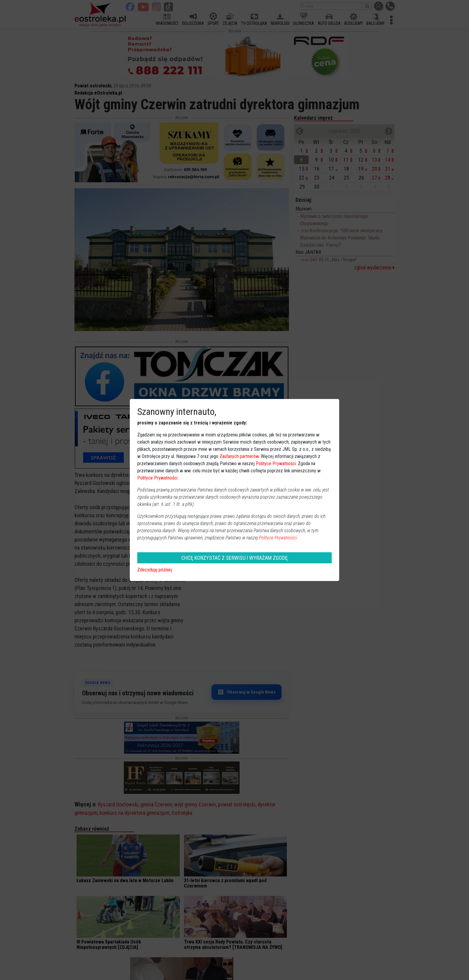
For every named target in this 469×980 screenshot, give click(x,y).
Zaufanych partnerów (239, 456)
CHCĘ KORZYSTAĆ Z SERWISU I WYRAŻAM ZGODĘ (234, 558)
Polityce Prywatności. (278, 538)
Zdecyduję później (155, 570)
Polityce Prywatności (276, 464)
